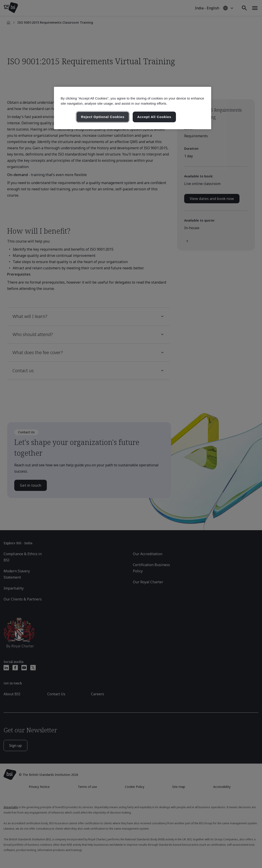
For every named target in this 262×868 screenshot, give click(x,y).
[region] (133, 108)
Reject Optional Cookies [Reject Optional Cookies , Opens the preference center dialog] (103, 117)
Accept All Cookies (154, 117)
